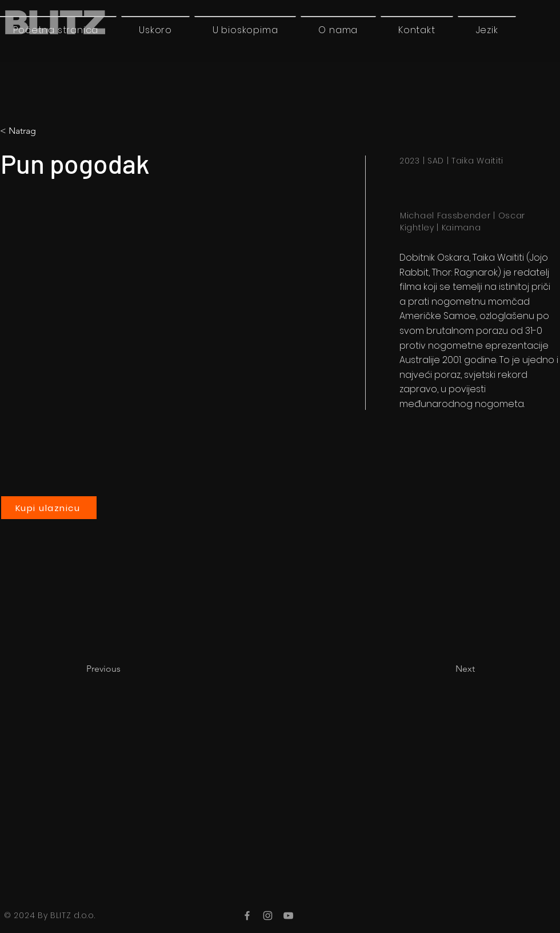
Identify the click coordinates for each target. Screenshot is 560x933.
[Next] (446, 669)
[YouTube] (288, 916)
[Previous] (124, 669)
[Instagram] (268, 916)
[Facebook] (247, 916)
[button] (487, 30)
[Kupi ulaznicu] (49, 508)
